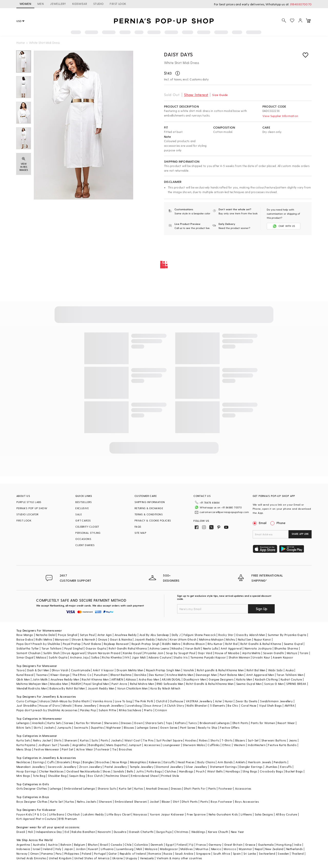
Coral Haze (249, 705)
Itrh (127, 657)
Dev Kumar (156, 675)
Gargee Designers (221, 679)
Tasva (20, 670)
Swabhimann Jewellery (276, 701)
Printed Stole (170, 776)
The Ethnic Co (82, 675)
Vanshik (189, 670)
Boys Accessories (247, 802)
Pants (105, 740)
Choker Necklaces (51, 771)
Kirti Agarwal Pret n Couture (36, 819)
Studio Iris (181, 657)
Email (260, 523)
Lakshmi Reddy (93, 814)
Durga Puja (164, 832)
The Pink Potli (144, 701)
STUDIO (98, 4)
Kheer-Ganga (60, 675)
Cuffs (51, 762)
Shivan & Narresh (83, 639)
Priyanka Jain (154, 653)
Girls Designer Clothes (32, 788)
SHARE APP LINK (300, 534)
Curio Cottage (27, 701)
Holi (31, 832)
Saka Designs (264, 814)
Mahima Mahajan (211, 639)
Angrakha (79, 745)
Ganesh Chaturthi (141, 832)
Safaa (95, 657)
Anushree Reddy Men (65, 679)
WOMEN (25, 4)
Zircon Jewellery (91, 767)
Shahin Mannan (239, 657)
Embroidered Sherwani (131, 802)
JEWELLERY (58, 4)
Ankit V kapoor (103, 670)
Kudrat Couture (291, 679)
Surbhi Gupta (58, 657)
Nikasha (177, 648)
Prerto (148, 710)
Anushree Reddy (126, 635)
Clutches (170, 771)
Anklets (240, 762)
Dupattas (97, 728)
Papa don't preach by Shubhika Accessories (47, 710)
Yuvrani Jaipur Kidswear (167, 814)
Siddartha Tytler (28, 648)
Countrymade (81, 670)
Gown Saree (169, 728)
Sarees (69, 723)
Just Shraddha (27, 705)
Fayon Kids (24, 814)
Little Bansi (57, 814)
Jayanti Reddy (145, 639)
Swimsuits (81, 728)
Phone (281, 523)
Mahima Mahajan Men (32, 684)
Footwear (102, 749)
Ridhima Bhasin (194, 644)
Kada (96, 771)
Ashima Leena (159, 648)
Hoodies (191, 740)
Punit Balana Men (232, 675)
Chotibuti (74, 814)
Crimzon (161, 710)
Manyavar (62, 639)
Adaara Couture (160, 657)
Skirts (37, 728)
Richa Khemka (112, 657)
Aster (219, 701)
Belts (130, 771)
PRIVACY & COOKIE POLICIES (153, 520)
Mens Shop (24, 749)
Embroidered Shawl (145, 776)
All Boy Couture (286, 814)
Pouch (200, 771)
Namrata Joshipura (258, 648)
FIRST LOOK (118, 4)
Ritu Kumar (215, 644)
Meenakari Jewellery (31, 767)
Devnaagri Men (206, 675)
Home (21, 43)
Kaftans (180, 723)
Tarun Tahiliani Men (290, 675)
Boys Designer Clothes (32, 802)
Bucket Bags (294, 771)
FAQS (138, 527)
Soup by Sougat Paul (181, 653)
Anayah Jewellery (111, 705)
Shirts (58, 740)
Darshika (140, 675)
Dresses (126, 723)
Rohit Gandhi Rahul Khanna (128, 648)
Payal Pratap (72, 644)
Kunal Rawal (25, 675)
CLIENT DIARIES (85, 545)
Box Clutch (95, 776)
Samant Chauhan (29, 653)
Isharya (44, 701)
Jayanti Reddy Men (101, 688)
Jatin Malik (40, 679)
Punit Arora (119, 684)
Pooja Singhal (68, 635)
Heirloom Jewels (260, 762)
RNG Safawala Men (170, 684)
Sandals (119, 771)
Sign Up (262, 609)
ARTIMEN (117, 679)
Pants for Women (263, 723)
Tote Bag (39, 776)
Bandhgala (96, 745)
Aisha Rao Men (149, 679)
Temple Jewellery (142, 767)
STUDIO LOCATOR (28, 514)
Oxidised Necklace (79, 771)
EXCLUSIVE (82, 508)
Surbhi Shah (52, 653)
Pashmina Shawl (117, 776)
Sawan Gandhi (274, 653)
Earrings (39, 762)
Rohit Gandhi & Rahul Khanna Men (210, 684)
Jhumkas (271, 767)
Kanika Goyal (132, 653)
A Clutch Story (174, 705)
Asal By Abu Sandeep (154, 635)
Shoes (107, 771)
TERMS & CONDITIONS (149, 514)
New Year (238, 832)
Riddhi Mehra (171, 644)
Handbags (186, 771)
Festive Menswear (47, 749)
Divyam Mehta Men (130, 670)
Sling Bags (250, 771)
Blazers (240, 740)
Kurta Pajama (26, 745)
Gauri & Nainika (121, 639)
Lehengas (23, 723)
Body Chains (206, 762)
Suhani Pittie (107, 710)
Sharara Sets (154, 723)
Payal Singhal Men (96, 684)
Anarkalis (38, 723)
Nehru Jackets (87, 802)
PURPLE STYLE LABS (29, 502)
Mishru (230, 639)
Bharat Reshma (121, 675)
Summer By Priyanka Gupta (287, 635)
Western (239, 745)
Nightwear (114, 728)
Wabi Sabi (275, 670)
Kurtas (84, 740)
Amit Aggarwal (231, 648)
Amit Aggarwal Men (260, 675)
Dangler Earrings (251, 767)
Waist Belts (215, 771)
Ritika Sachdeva (130, 710)
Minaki (67, 705)
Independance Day (49, 832)
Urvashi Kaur (261, 657)
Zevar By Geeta (247, 701)
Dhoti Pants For (195, 788)
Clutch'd (161, 701)
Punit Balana (92, 644)
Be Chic (233, 705)
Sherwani (71, 740)
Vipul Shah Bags (270, 705)
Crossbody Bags (271, 771)
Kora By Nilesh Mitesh (165, 688)
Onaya (103, 639)
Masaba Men (59, 684)
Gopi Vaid (205, 653)
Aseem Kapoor (283, 657)
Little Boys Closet (119, 814)
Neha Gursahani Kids (223, 814)
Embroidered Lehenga (80, 788)
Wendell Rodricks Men (32, 688)
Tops (169, 723)
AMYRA (289, 705)
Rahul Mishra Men (142, 684)
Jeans (293, 740)
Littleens (246, 814)
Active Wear (85, 749)
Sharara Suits (107, 788)
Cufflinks (214, 745)
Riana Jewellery (86, 705)
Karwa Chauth (218, 832)
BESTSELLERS (84, 502)
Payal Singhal (74, 648)
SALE (79, 514)
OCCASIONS (83, 539)
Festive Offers (230, 728)
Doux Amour (153, 705)
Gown (138, 723)
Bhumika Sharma (286, 648)
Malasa (41, 657)
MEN (41, 4)
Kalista (162, 639)
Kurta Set (125, 788)
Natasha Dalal (46, 635)
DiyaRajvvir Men (195, 679)
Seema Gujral (293, 644)
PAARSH (76, 684)
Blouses (129, 728)
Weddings (198, 832)
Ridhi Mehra (44, 639)
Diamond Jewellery (170, 767)
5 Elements (218, 705)
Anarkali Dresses (157, 788)
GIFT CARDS (83, 520)
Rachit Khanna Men (95, 679)
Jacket (154, 802)
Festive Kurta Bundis (282, 745)
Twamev (42, 675)
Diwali (21, 832)
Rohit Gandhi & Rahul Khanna (261, 644)
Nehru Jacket (42, 740)
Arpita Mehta (251, 653)
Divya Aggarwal (74, 653)
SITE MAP (140, 533)
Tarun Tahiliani (52, 648)
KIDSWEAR (80, 4)
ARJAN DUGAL (171, 679)
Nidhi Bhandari (197, 705)
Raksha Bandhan (83, 832)
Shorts (215, 740)
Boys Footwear (221, 802)
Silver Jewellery (196, 767)
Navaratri (104, 832)
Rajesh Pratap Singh (146, 644)
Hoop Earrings (26, 771)
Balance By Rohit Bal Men (67, 688)
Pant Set (68, 749)
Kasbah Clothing (266, 679)
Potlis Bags (154, 771)
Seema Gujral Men (249, 684)
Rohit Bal (232, 644)
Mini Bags (23, 776)
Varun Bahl (193, 648)
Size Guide (220, 95)
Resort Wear (286, 723)
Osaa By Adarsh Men (250, 635)
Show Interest (196, 95)
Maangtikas (138, 762)
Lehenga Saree (147, 728)
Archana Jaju (79, 657)
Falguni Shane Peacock (200, 635)
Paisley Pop (88, 710)
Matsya (292, 653)
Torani (304, 653)
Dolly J (176, 635)
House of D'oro (50, 705)
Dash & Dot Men (38, 670)
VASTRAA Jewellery (199, 701)
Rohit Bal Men (256, 670)
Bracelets (64, 762)
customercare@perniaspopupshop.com (224, 512)
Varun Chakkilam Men (132, 688)
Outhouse (176, 701)
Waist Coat (132, 740)
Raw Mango (25, 635)
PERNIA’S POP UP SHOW (32, 508)
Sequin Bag (77, 776)
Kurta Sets (54, 723)
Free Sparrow (196, 814)
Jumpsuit (135, 745)
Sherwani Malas (194, 745)
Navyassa (140, 814)
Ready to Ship (208, 728)
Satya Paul (87, 635)
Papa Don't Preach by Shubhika (38, 644)
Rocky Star (226, 635)
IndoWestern (257, 745)
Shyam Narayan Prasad (104, 653)
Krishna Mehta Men (180, 675)
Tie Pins (148, 740)
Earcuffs (169, 762)
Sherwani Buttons (274, 740)
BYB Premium (68, 819)
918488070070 (301, 4)
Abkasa (131, 679)
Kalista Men (244, 679)
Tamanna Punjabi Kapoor (208, 657)
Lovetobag (134, 705)
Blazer (166, 802)
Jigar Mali (139, 657)
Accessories (152, 745)
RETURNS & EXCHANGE (149, 508)
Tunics (193, 723)
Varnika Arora (102, 701)
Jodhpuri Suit (48, 745)
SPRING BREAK (296, 684)
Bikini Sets (24, 728)
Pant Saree (188, 728)
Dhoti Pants (240, 723)
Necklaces (23, 762)
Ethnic (227, 745)
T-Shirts (227, 740)
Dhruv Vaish (60, 670)
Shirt (176, 802)
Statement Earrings (223, 767)
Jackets (49, 728)
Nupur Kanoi (262, 639)
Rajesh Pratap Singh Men (163, 670)
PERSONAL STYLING (88, 533)
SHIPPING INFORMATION (150, 502)
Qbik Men (23, 679)
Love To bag (123, 701)
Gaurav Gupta (96, 648)
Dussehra (120, 832)
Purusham (101, 675)
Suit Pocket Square (169, 740)
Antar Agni (105, 635)
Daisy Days (178, 54)
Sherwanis (111, 723)
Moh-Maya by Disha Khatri (71, 701)
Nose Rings (120, 762)
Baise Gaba (25, 639)
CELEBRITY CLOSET (87, 527)
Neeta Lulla (211, 648)
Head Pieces (186, 762)
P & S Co (40, 814)
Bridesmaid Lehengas (215, 723)
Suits (95, 740)
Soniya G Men (274, 684)
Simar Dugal (25, 657)
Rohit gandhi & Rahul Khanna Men (220, 670)
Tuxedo (64, 745)
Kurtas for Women (89, 723)
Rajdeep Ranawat (116, 644)
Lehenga (56, 788)
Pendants (280, 762)
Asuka (290, 670)
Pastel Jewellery (116, 767)
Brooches (125, 749)
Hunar (229, 701)
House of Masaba (227, 653)
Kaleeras (155, 762)
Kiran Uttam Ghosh (183, 639)
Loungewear (171, 745)
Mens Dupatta (116, 745)
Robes (203, 740)
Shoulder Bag (57, 776)
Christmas (181, 832)
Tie (114, 749)
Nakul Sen (245, 639)
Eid (67, 832)
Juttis (140, 771)
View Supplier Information (280, 116)
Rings (76, 762)
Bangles (88, 762)
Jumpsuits (64, 728)
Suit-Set (253, 740)
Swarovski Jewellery (62, 767)
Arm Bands (225, 762)
